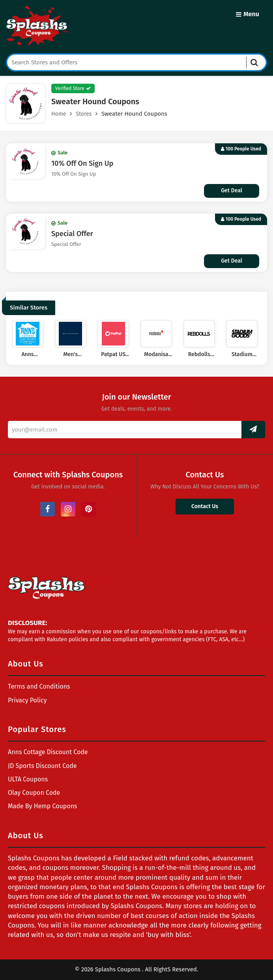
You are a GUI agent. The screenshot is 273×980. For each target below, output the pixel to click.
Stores (84, 114)
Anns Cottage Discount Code (48, 752)
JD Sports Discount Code (42, 766)
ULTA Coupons (28, 779)
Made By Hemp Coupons (43, 806)
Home (59, 114)
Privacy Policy (27, 700)
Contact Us (205, 506)
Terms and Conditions (39, 686)
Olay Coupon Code (34, 793)
